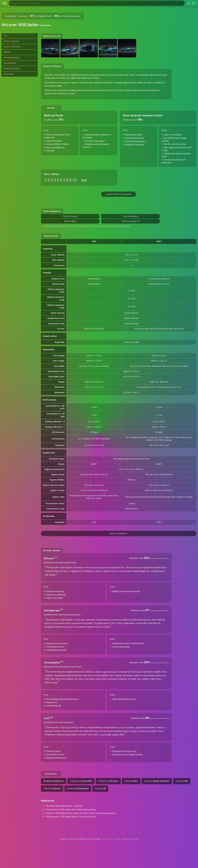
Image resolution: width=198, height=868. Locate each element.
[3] (62, 662)
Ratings (7, 52)
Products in (81, 781)
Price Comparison (12, 58)
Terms (111, 839)
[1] (56, 557)
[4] (51, 717)
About (105, 839)
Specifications (10, 63)
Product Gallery (11, 41)
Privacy (117, 839)
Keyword (131, 781)
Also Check (9, 74)
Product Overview (12, 47)
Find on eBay (70, 221)
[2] (61, 610)
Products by (108, 781)
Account (135, 839)
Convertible (11, 16)
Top (5, 36)
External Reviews (12, 69)
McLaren (23, 16)
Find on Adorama (131, 216)
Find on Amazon (70, 216)
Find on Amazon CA (131, 221)
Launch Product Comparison (119, 194)
